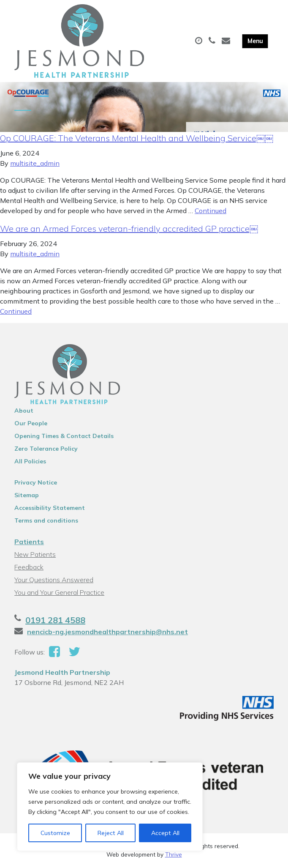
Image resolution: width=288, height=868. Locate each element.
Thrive (174, 855)
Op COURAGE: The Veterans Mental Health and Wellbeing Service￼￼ (137, 139)
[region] (110, 807)
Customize (55, 833)
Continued (211, 211)
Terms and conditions (46, 521)
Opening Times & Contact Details (64, 437)
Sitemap (27, 496)
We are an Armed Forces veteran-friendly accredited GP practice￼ (129, 229)
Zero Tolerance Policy (46, 449)
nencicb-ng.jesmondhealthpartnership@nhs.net (107, 633)
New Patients (35, 555)
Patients (29, 542)
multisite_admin (35, 164)
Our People (31, 424)
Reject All (111, 833)
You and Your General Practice (59, 593)
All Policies (30, 462)
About (24, 411)
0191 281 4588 (55, 621)
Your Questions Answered (54, 580)
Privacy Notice (36, 483)
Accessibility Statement (50, 509)
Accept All (165, 833)
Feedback (29, 568)
